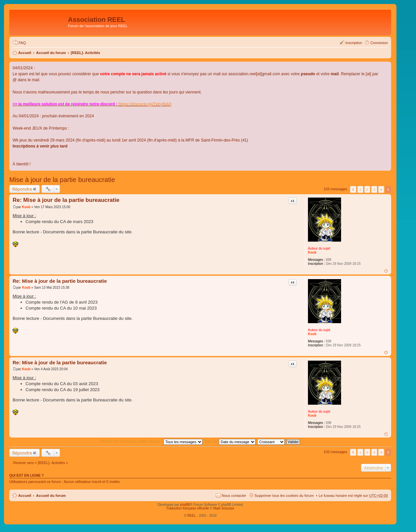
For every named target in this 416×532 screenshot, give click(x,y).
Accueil (25, 53)
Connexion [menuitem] (379, 43)
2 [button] (367, 189)
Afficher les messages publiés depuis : (151, 441)
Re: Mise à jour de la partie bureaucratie (66, 200)
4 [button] (381, 189)
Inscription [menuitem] (354, 43)
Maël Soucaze (224, 508)
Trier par (230, 441)
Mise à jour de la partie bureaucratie (62, 180)
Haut (386, 271)
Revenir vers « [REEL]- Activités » (41, 463)
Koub (312, 252)
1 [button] (360, 189)
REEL (192, 516)
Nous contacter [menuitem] (234, 496)
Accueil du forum (51, 53)
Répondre (22, 189)
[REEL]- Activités (85, 53)
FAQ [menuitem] (22, 43)
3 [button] (374, 189)
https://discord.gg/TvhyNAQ (145, 104)
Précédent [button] (353, 189)
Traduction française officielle (187, 508)
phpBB (185, 505)
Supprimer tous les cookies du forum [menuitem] (284, 496)
